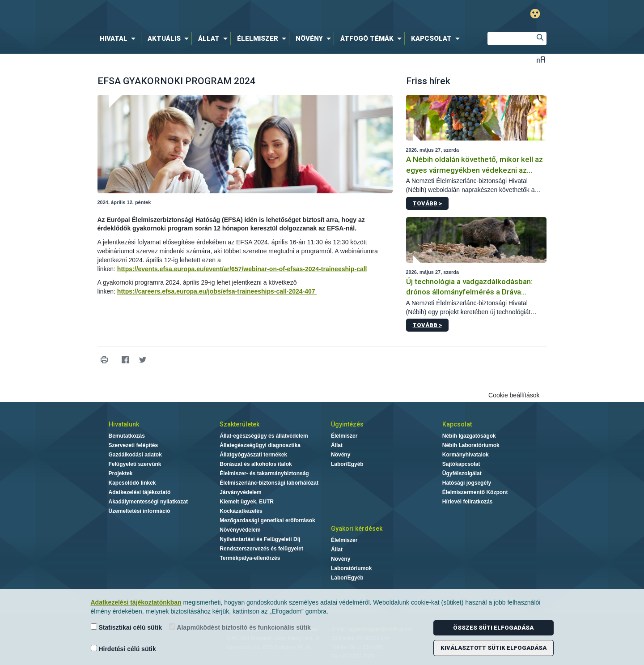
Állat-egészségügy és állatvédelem (264, 436)
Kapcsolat (457, 424)
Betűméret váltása (541, 59)
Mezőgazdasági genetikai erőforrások (267, 520)
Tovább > (427, 203)
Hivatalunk (124, 424)
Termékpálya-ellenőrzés (250, 558)
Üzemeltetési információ (140, 511)
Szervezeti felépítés (133, 445)
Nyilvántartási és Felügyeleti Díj (260, 539)
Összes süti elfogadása (493, 628)
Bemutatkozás (127, 436)
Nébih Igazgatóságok (469, 436)
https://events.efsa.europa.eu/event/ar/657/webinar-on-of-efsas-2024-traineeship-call (242, 269)
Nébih (227, 14)
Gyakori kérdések (357, 529)
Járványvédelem (240, 492)
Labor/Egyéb (347, 464)
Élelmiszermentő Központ (475, 492)
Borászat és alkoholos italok (256, 464)
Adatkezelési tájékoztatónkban (136, 602)
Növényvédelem (240, 530)
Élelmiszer (344, 436)
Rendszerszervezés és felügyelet (261, 549)
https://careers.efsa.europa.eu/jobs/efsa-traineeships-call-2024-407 (217, 291)
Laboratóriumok (351, 568)
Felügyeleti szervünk (135, 464)
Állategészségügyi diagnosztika (260, 445)
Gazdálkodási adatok (135, 455)
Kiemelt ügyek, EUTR (247, 502)
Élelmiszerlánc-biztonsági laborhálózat (269, 483)
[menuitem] (119, 38)
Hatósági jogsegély (467, 483)
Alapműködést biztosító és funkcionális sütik (240, 627)
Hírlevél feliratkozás (468, 502)
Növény (341, 455)
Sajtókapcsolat (461, 464)
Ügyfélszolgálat (462, 473)
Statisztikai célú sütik (127, 627)
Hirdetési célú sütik (123, 649)
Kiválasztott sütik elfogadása (494, 648)
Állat (337, 445)
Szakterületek (239, 424)
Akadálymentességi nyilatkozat (148, 502)
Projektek (121, 473)
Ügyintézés (347, 424)
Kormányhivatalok (466, 455)
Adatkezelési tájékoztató (140, 492)
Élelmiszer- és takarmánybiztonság (264, 473)
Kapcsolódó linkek (132, 483)
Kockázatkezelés (241, 511)
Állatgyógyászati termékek (253, 455)
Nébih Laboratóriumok (471, 445)
